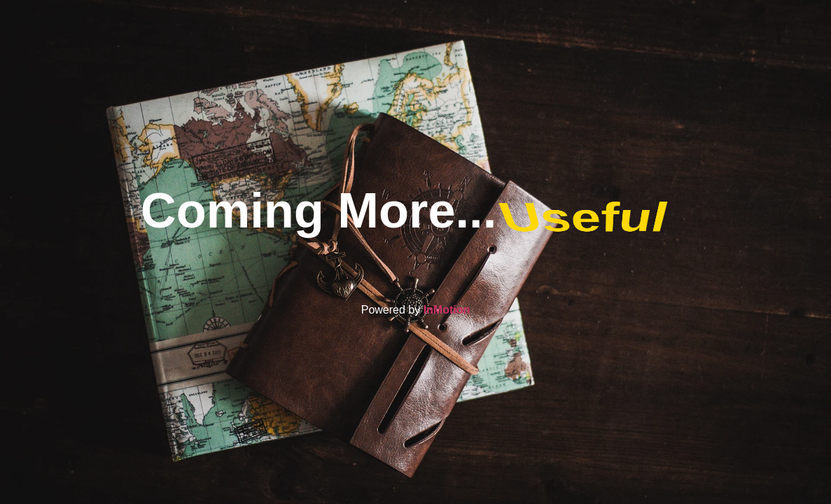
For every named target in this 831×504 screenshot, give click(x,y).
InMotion (447, 310)
